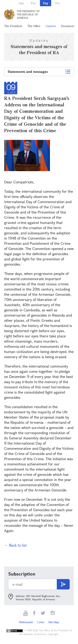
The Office (34, 26)
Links (41, 622)
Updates (51, 26)
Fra (58, 3)
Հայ (21, 3)
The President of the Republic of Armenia (28, 14)
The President (13, 26)
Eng (46, 3)
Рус (33, 3)
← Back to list (15, 545)
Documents (68, 26)
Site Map (54, 622)
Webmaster (26, 622)
